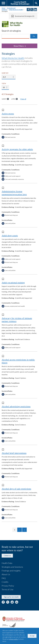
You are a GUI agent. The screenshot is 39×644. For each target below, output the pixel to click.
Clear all (23, 99)
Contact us (7, 556)
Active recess (8, 114)
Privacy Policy (8, 586)
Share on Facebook (28, 10)
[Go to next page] (20, 530)
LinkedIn (17, 602)
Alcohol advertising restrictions (16, 406)
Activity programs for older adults (17, 149)
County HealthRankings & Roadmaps (20, 3)
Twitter (8, 602)
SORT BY (5, 73)
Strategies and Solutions (12, 567)
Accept (32, 636)
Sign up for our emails (11, 597)
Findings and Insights (11, 571)
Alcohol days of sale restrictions (16, 489)
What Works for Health (16, 10)
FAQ (4, 578)
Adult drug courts (10, 236)
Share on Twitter (32, 10)
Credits (5, 582)
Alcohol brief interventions (14, 453)
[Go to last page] (24, 530)
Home (3, 8)
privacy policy (14, 639)
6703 (13, 99)
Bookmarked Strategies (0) (25, 16)
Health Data (7, 563)
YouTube (12, 602)
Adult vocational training (13, 283)
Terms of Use (7, 589)
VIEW (4, 83)
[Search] (16, 36)
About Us (6, 574)
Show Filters (20, 46)
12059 (4, 99)
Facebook (3, 602)
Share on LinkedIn (35, 10)
